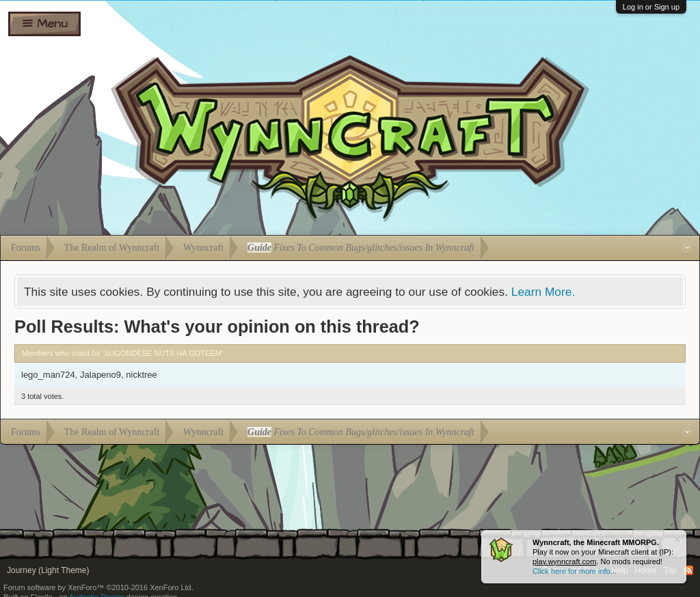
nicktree (142, 375)
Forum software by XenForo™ (98, 587)
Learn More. (543, 292)
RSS (688, 570)
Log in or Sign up (651, 7)
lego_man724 (48, 375)
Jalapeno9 (100, 375)
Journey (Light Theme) (48, 570)
